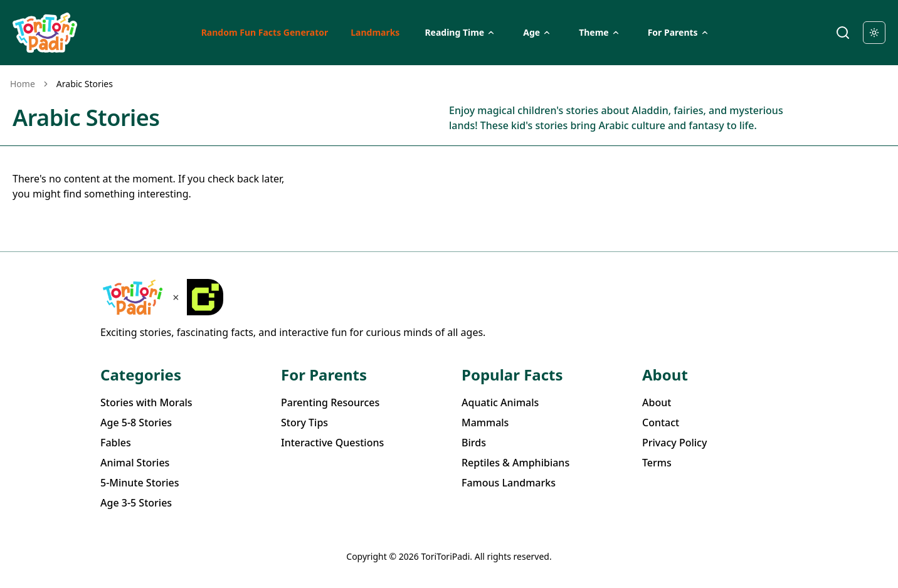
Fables (116, 443)
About (657, 402)
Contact (661, 423)
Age (537, 32)
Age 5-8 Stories (136, 423)
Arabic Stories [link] (85, 84)
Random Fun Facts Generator (265, 32)
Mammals (485, 423)
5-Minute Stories (140, 483)
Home (23, 84)
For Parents (679, 32)
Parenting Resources (330, 402)
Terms (657, 463)
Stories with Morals (146, 402)
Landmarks (375, 32)
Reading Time (460, 32)
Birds (474, 443)
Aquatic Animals (500, 402)
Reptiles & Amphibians (515, 463)
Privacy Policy (674, 443)
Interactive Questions (332, 443)
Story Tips (304, 423)
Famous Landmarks (509, 483)
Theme (600, 32)
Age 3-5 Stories (136, 503)
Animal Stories (135, 463)
